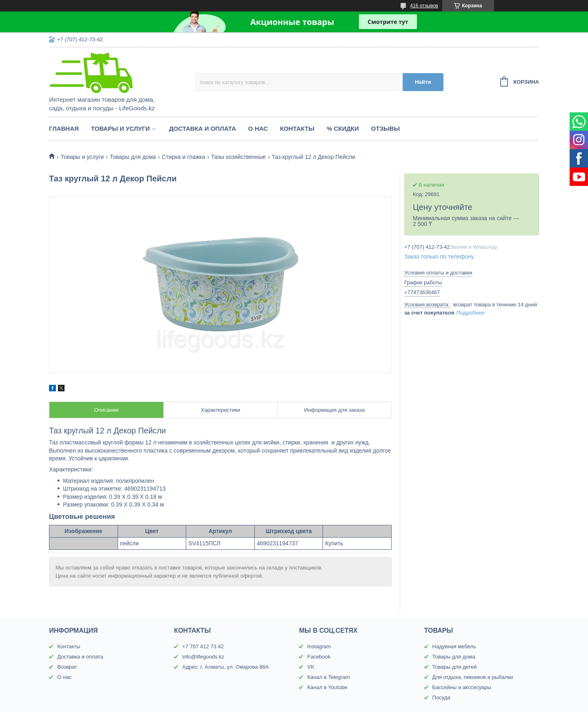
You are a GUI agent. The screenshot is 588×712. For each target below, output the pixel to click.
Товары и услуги (120, 128)
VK (311, 667)
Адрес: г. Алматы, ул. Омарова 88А (225, 667)
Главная (64, 128)
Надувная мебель (454, 646)
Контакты (297, 128)
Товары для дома (133, 157)
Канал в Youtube (327, 687)
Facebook (319, 657)
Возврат (67, 667)
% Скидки (343, 128)
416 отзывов (424, 6)
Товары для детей (455, 667)
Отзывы (385, 128)
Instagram (319, 646)
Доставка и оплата (203, 128)
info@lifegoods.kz (203, 657)
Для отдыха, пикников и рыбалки (473, 677)
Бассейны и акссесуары (462, 687)
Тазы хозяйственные (238, 157)
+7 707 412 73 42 (203, 646)
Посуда (441, 697)
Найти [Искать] (423, 82)
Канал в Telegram (328, 677)
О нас (258, 128)
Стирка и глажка (183, 157)
